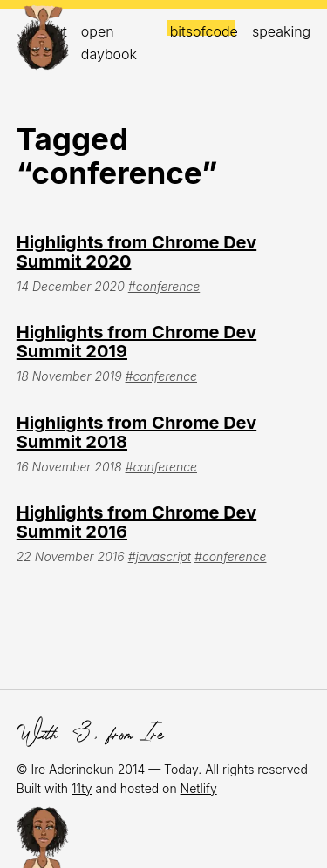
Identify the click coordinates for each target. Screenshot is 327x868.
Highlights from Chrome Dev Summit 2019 (136, 342)
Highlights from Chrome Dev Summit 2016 (136, 522)
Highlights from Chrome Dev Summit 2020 (136, 252)
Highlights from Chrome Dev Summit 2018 (136, 432)
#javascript (160, 556)
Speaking (281, 31)
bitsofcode (204, 31)
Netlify (199, 788)
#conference (164, 286)
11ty (82, 788)
